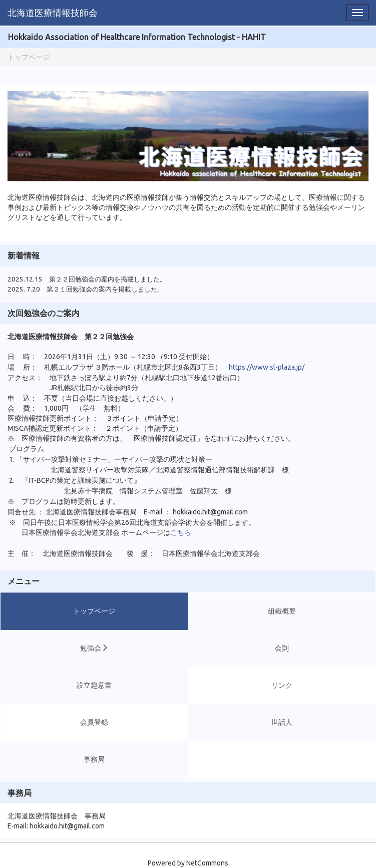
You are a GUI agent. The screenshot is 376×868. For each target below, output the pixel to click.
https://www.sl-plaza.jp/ (267, 367)
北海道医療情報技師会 (53, 13)
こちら (181, 532)
